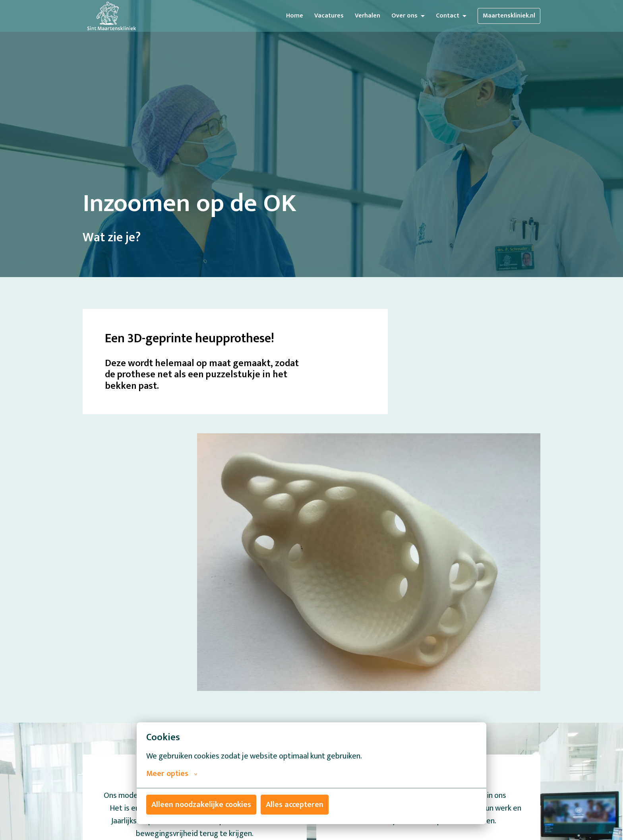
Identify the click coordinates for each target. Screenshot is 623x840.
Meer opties (172, 774)
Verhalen (368, 16)
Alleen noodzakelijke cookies (201, 805)
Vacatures (329, 16)
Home (295, 16)
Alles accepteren (295, 805)
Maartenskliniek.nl (509, 16)
